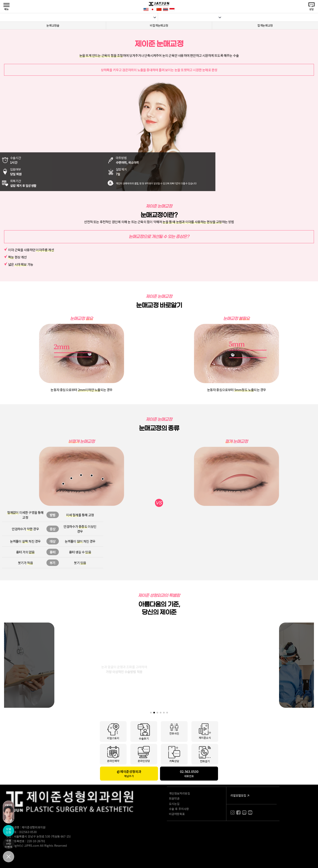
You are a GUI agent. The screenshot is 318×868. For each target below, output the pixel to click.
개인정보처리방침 (179, 793)
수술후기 (144, 731)
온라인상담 (144, 754)
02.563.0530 (189, 773)
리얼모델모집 (238, 795)
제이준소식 (205, 731)
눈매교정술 (53, 25)
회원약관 (174, 798)
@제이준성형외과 (129, 773)
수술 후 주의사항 (179, 809)
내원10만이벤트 (9, 844)
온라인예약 (113, 754)
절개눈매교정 (265, 25)
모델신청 (9, 831)
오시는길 (174, 804)
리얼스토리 (113, 731)
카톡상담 (174, 754)
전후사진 (174, 729)
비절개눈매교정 (159, 25)
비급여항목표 (177, 814)
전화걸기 (205, 754)
